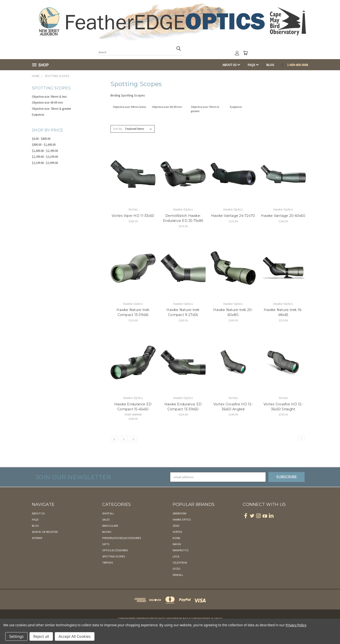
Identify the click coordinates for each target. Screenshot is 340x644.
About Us (231, 65)
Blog (270, 65)
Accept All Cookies (75, 636)
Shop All (108, 513)
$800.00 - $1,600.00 (44, 145)
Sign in (37, 532)
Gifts (106, 544)
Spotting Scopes (114, 556)
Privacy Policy (296, 625)
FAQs (253, 65)
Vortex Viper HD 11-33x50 (133, 216)
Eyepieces (38, 115)
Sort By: (118, 129)
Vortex (177, 532)
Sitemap (37, 538)
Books (107, 532)
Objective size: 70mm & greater (51, 109)
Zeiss (176, 526)
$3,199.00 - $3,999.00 (45, 163)
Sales (106, 519)
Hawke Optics (182, 519)
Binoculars (110, 526)
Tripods (108, 563)
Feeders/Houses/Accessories (122, 538)
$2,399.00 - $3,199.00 (45, 157)
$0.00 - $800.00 (41, 139)
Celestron (180, 563)
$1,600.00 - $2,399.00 (45, 151)
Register (52, 532)
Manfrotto (181, 550)
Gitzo (176, 569)
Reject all (41, 636)
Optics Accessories (115, 550)
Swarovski (180, 513)
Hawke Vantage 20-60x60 (283, 216)
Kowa (176, 538)
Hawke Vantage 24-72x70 (233, 216)
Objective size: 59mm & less (49, 97)
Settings (16, 636)
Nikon (177, 544)
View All (178, 575)
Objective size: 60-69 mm (47, 103)
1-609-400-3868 (298, 65)
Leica (176, 556)
